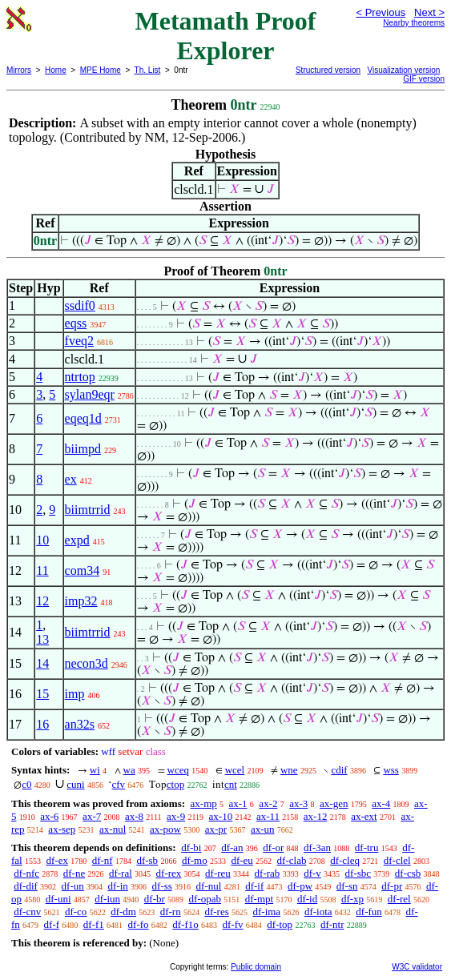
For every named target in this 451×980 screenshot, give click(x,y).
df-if (254, 886)
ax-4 (381, 803)
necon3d (87, 663)
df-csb (408, 873)
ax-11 (268, 816)
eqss (76, 323)
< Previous (381, 12)
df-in (118, 886)
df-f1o (185, 924)
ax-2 (268, 803)
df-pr (392, 886)
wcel (235, 770)
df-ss (162, 886)
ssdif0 (80, 305)
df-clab (292, 860)
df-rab (268, 873)
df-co (76, 912)
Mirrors (19, 70)
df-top (280, 924)
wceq (178, 770)
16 (42, 724)
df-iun (107, 899)
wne (289, 770)
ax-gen (334, 803)
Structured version (328, 70)
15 (42, 694)
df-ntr (332, 924)
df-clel (397, 860)
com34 (83, 570)
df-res (216, 912)
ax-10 (221, 816)
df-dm (123, 912)
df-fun (369, 912)
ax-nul (113, 829)
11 (42, 570)
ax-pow (165, 829)
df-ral (121, 873)
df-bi (191, 847)
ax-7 (92, 816)
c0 (26, 784)
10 (42, 540)
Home (56, 70)
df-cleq (345, 860)
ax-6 (49, 816)
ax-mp (204, 803)
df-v (312, 873)
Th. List (148, 70)
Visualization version (403, 70)
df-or (273, 847)
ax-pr (216, 829)
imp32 (81, 601)
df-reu (218, 873)
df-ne (74, 873)
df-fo (139, 924)
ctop (175, 784)
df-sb (147, 860)
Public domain (256, 967)
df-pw (300, 886)
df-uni (58, 899)
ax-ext (364, 816)
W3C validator (417, 967)
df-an (232, 847)
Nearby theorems (414, 23)
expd (77, 540)
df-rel (399, 899)
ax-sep (62, 829)
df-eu (242, 860)
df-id (307, 899)
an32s (80, 724)
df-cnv (27, 912)
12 (42, 601)
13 (42, 639)
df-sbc (358, 873)
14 (42, 663)
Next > (429, 12)
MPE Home (101, 70)
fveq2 (79, 341)
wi (95, 770)
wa (129, 770)
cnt (231, 784)
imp (75, 694)
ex (71, 479)
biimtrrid (88, 510)
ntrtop (80, 377)
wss (391, 770)
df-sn (347, 886)
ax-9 (176, 816)
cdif (339, 770)
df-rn (171, 912)
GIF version (424, 79)
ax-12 (316, 816)
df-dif (26, 886)
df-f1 (94, 924)
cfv (118, 784)
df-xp (352, 899)
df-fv (233, 924)
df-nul (209, 886)
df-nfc (26, 873)
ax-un (263, 829)
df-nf (103, 860)
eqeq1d (83, 418)
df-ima (266, 912)
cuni (75, 784)
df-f (52, 924)
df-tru (367, 847)
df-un (73, 886)
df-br (155, 899)
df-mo (195, 860)
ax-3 (298, 803)
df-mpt (259, 899)
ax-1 (238, 803)
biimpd (83, 449)
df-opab (205, 899)
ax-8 (134, 816)
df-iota (318, 912)
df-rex (169, 873)
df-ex (56, 860)
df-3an (317, 847)
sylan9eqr (90, 394)
